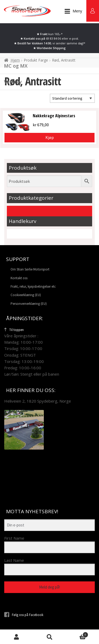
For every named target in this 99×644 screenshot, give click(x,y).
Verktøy (13, 82)
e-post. (74, 38)
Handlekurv (77, 634)
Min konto (16, 637)
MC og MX (16, 66)
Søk (49, 637)
